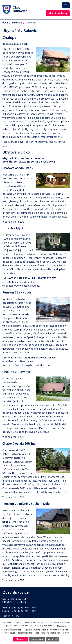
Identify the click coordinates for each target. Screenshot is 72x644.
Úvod (5, 23)
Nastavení (53, 639)
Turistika (17, 23)
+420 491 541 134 (11, 616)
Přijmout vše (21, 639)
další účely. (61, 626)
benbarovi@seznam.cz (22, 361)
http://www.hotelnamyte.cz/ (24, 286)
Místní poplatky (58, 13)
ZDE (5, 146)
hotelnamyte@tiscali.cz (22, 282)
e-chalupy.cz (47, 162)
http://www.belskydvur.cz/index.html (29, 365)
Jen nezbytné (37, 639)
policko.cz (20, 162)
